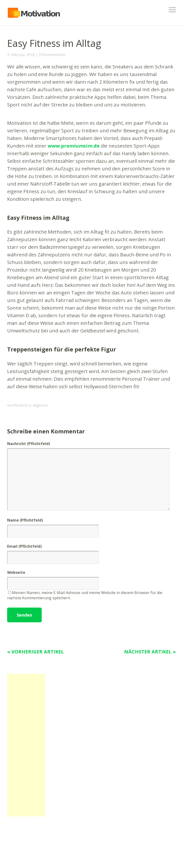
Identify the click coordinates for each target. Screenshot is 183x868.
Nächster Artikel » (150, 652)
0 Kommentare (52, 55)
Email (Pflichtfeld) (24, 546)
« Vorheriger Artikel (36, 652)
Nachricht (29, 444)
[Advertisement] (26, 745)
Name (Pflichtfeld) (25, 520)
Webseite (16, 572)
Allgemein (40, 405)
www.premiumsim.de (74, 146)
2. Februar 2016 (21, 55)
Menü (172, 10)
